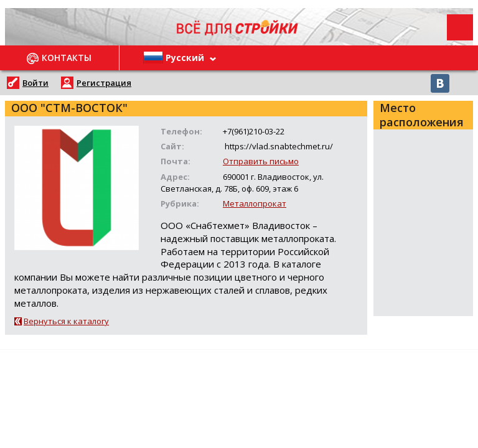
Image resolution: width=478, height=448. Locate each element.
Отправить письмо (261, 161)
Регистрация (104, 83)
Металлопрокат (255, 203)
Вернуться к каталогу (66, 321)
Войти (35, 83)
